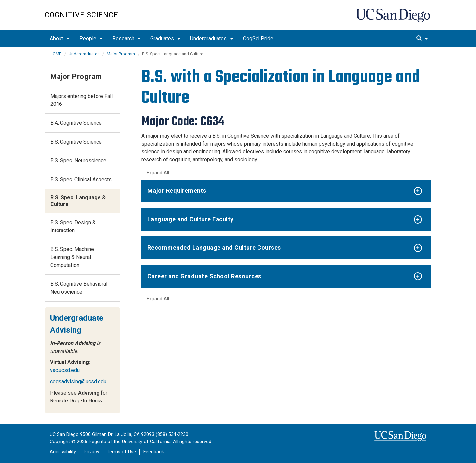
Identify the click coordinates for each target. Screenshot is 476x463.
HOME (56, 54)
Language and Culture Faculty (191, 219)
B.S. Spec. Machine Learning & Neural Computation (72, 257)
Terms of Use (121, 452)
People (91, 39)
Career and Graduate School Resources (204, 276)
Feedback (154, 452)
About (59, 39)
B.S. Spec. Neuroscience (78, 161)
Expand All (158, 173)
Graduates (165, 39)
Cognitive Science (81, 15)
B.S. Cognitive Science (76, 142)
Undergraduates (212, 39)
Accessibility (63, 452)
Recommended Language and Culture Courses (214, 248)
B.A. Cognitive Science (76, 123)
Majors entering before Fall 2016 (81, 100)
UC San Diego (394, 19)
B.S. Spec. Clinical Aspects (81, 179)
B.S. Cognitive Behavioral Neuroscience (79, 288)
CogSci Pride (258, 39)
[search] (422, 39)
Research (126, 39)
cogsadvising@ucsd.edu (78, 381)
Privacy (91, 452)
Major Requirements (177, 191)
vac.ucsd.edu (65, 370)
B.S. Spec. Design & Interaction (73, 226)
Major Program (121, 54)
